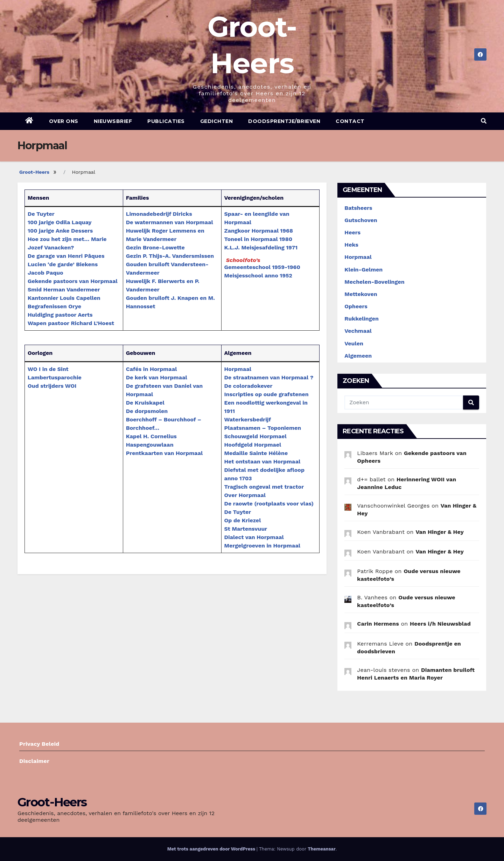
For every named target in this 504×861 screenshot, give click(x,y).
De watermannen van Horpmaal (170, 222)
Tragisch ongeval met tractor (264, 487)
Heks (351, 245)
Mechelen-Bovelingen (374, 282)
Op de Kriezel (243, 520)
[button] (484, 121)
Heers (352, 232)
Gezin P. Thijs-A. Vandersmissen (170, 256)
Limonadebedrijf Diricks (159, 214)
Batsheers (358, 208)
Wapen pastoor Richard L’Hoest (71, 323)
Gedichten (217, 121)
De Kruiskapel (145, 403)
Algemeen (358, 356)
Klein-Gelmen (363, 270)
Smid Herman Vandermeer (64, 290)
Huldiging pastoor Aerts (60, 315)
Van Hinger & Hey (440, 532)
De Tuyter (41, 214)
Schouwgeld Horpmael (255, 436)
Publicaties (166, 121)
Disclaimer (34, 761)
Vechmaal (358, 331)
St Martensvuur (246, 529)
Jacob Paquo (45, 273)
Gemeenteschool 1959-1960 (262, 267)
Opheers (356, 306)
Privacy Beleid (39, 744)
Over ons (64, 121)
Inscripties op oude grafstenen (267, 394)
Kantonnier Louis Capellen (64, 298)
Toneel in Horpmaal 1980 (258, 239)
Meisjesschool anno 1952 (258, 275)
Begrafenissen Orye (54, 306)
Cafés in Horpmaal (152, 369)
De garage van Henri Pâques (66, 256)
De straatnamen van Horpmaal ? (269, 377)
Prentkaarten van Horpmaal (164, 453)
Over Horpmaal (245, 495)
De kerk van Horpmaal (157, 377)
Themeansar (321, 849)
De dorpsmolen (147, 411)
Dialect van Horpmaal (254, 537)
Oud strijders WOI (52, 386)
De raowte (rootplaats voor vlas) (269, 504)
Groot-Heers (34, 172)
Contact (350, 121)
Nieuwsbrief (113, 121)
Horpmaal (238, 369)
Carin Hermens (378, 624)
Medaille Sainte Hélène (256, 453)
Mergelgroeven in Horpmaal (262, 546)
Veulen (354, 343)
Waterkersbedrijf (248, 419)
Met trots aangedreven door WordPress (212, 849)
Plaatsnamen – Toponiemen (263, 428)
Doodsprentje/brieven (284, 121)
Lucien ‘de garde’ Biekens (63, 264)
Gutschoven (361, 220)
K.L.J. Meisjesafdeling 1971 (261, 247)
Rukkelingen (362, 319)
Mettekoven (361, 294)
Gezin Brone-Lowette (155, 247)
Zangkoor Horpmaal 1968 (259, 231)
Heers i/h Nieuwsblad (440, 624)
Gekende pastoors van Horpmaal (73, 281)
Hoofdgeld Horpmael (253, 445)
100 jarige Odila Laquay (59, 222)
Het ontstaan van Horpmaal (262, 462)
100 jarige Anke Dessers (60, 231)
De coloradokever (248, 386)
